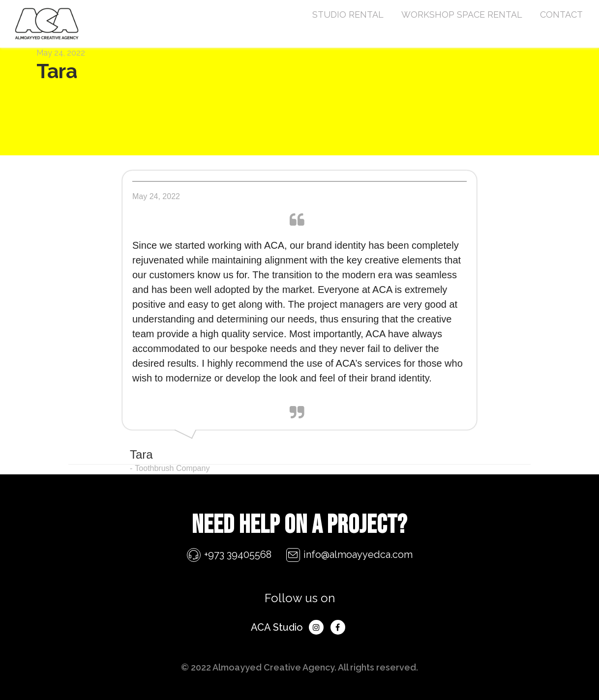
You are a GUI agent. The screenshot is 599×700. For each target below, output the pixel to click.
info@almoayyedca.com (358, 554)
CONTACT (561, 15)
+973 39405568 (238, 554)
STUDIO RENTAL (348, 15)
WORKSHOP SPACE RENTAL (462, 15)
